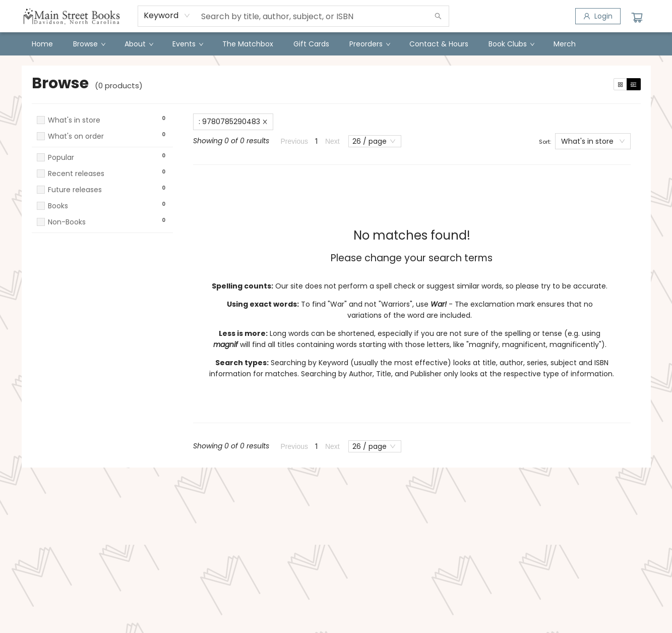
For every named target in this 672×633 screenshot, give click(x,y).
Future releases (75, 190)
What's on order (76, 136)
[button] (102, 146)
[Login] (598, 16)
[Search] (438, 16)
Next (332, 141)
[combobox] (167, 16)
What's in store (74, 120)
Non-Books (67, 222)
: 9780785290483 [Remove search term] (233, 122)
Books (58, 206)
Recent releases (76, 174)
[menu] (336, 44)
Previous (294, 141)
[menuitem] (42, 44)
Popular (61, 158)
